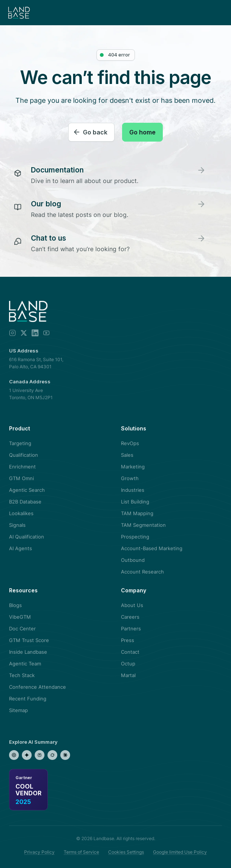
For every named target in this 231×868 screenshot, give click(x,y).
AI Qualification (27, 537)
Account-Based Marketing (152, 548)
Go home (142, 132)
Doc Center (22, 628)
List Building (135, 502)
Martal (128, 675)
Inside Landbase (28, 652)
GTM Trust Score (29, 640)
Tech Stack (22, 675)
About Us (132, 605)
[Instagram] (12, 333)
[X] (24, 333)
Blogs (15, 605)
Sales (127, 455)
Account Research (142, 572)
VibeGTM (20, 617)
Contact (130, 652)
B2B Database (25, 502)
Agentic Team (25, 664)
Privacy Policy (39, 852)
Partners (131, 628)
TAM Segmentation (143, 525)
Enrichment (22, 467)
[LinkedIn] (35, 333)
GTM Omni (21, 478)
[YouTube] (46, 333)
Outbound (133, 560)
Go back (95, 132)
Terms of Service (81, 852)
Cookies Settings (126, 852)
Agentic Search (27, 490)
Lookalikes (21, 513)
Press (128, 640)
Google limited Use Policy (180, 852)
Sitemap (18, 710)
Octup (128, 664)
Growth (130, 478)
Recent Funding (28, 699)
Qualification (24, 455)
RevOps (130, 443)
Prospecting (135, 537)
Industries (133, 490)
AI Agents (21, 548)
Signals (17, 525)
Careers (130, 617)
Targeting (20, 443)
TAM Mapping (137, 513)
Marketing (133, 467)
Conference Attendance (37, 687)
